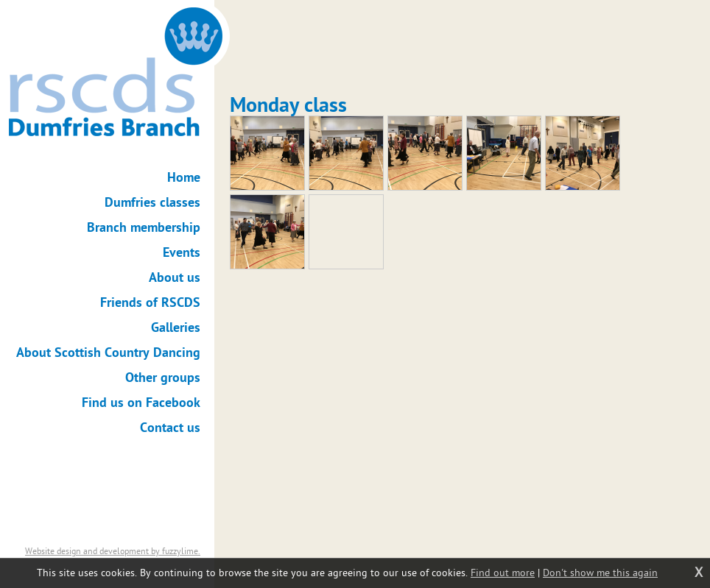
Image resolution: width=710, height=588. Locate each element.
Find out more (503, 573)
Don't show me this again (600, 573)
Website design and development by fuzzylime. (113, 551)
